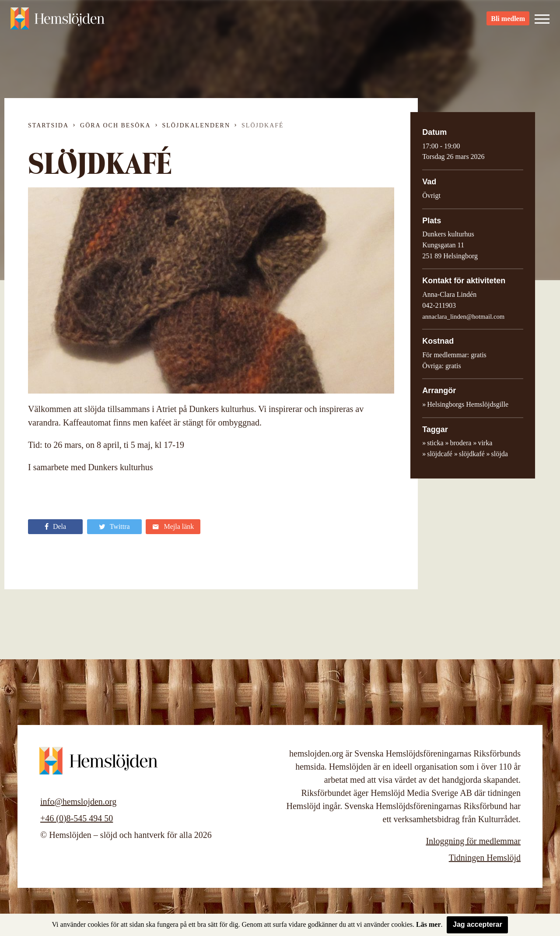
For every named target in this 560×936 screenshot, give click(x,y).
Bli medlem (508, 22)
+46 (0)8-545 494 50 (77, 818)
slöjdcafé (440, 454)
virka (485, 443)
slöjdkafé (472, 454)
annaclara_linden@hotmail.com (463, 317)
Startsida (48, 125)
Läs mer (428, 924)
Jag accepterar (478, 924)
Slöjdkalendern (196, 125)
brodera (461, 443)
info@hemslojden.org (78, 802)
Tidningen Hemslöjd (485, 858)
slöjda (500, 454)
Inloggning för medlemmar (473, 841)
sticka (435, 443)
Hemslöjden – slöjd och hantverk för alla (59, 22)
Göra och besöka (115, 125)
